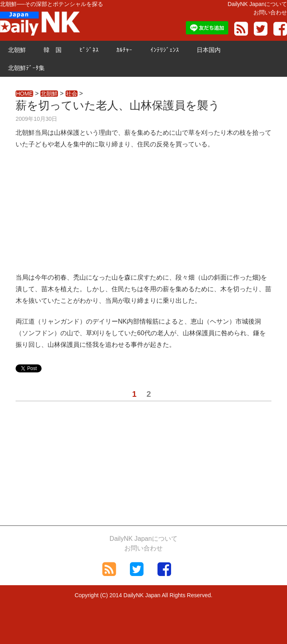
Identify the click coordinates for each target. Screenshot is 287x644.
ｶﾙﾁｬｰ (124, 50)
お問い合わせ (270, 12)
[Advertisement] (143, 216)
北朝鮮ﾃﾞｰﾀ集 (26, 68)
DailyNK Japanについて (257, 4)
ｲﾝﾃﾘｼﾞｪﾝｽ (165, 50)
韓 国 (53, 50)
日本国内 (209, 50)
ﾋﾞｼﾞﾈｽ (89, 50)
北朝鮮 (17, 50)
